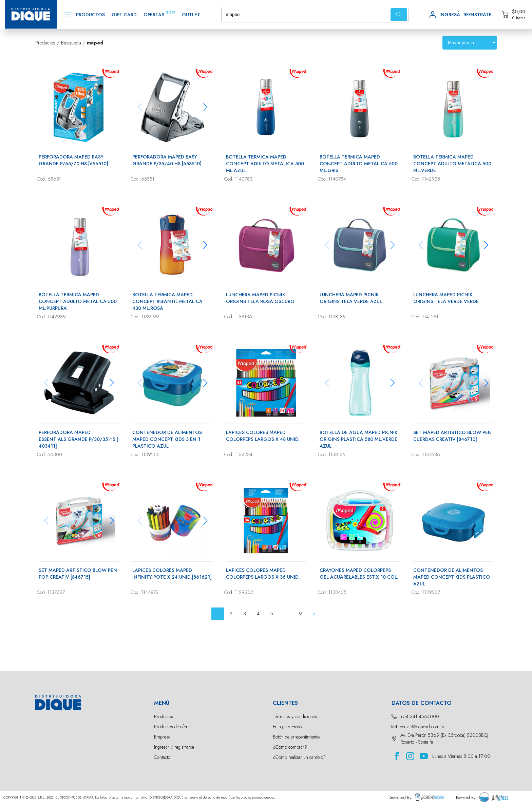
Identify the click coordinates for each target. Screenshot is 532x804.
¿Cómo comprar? (290, 747)
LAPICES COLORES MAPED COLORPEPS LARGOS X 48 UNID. (263, 436)
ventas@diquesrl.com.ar (422, 727)
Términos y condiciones (295, 716)
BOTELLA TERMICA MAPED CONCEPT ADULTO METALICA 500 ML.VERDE (452, 164)
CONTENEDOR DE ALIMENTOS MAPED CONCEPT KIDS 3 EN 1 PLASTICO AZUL (167, 439)
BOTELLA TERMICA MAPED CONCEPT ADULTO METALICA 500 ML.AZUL (265, 164)
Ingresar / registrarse (174, 747)
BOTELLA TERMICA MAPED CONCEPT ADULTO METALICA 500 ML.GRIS (359, 164)
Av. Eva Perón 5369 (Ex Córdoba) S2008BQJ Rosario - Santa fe (444, 738)
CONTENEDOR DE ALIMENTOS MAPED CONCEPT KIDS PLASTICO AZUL (452, 577)
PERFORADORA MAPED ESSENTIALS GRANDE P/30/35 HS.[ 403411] (78, 439)
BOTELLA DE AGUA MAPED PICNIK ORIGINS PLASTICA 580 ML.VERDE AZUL (358, 439)
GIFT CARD (124, 15)
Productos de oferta (172, 727)
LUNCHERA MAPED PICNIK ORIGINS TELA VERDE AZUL (351, 298)
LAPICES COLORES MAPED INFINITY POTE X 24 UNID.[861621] (172, 574)
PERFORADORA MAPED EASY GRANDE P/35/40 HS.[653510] (167, 160)
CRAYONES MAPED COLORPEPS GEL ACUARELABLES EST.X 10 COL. (359, 574)
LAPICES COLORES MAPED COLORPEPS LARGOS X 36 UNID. (263, 574)
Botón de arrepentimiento (296, 737)
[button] (205, 107)
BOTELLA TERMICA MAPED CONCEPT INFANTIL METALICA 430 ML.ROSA (167, 301)
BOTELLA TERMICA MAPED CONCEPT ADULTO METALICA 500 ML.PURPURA (78, 301)
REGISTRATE (478, 15)
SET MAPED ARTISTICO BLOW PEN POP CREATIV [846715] (78, 574)
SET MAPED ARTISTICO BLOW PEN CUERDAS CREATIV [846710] (452, 436)
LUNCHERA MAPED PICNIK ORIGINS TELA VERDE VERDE (446, 298)
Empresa (162, 737)
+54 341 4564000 (420, 716)
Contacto (162, 757)
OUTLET (191, 15)
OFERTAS (154, 15)
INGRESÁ (450, 15)
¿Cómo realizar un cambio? (299, 757)
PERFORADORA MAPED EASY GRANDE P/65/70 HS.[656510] (73, 160)
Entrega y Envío (287, 727)
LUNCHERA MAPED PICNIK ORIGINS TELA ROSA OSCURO (260, 298)
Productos (164, 716)
